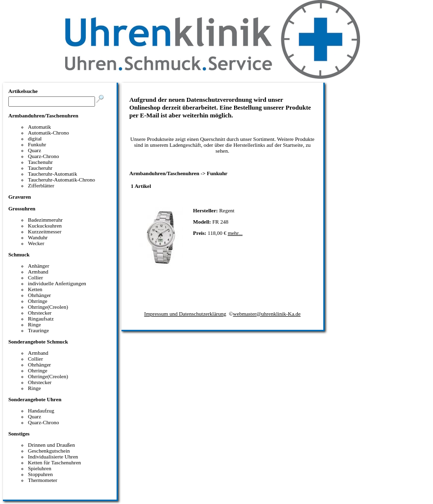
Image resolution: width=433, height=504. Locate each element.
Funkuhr (37, 144)
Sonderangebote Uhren (35, 399)
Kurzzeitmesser (45, 231)
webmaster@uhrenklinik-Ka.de (267, 314)
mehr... (235, 233)
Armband (38, 272)
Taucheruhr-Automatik (52, 174)
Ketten (35, 289)
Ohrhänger (39, 295)
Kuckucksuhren (45, 226)
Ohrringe (38, 301)
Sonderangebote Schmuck (38, 342)
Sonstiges (19, 434)
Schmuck (19, 254)
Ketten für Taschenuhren (54, 462)
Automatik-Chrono (48, 133)
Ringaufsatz (41, 319)
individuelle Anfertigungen (57, 283)
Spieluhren (40, 468)
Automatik (39, 127)
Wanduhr (38, 237)
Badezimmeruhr (45, 220)
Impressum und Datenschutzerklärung (185, 314)
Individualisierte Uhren (53, 457)
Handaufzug (41, 411)
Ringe (34, 324)
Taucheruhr (40, 168)
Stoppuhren (40, 474)
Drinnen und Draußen (51, 445)
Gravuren (20, 197)
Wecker (36, 243)
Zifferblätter (41, 185)
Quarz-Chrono (44, 156)
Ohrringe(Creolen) (48, 307)
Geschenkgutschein (49, 451)
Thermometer (43, 480)
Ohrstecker (40, 313)
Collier (36, 277)
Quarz (35, 150)
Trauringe (38, 330)
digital (35, 138)
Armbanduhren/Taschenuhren (43, 115)
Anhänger (38, 266)
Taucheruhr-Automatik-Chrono (61, 180)
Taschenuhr (40, 162)
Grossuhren (22, 208)
